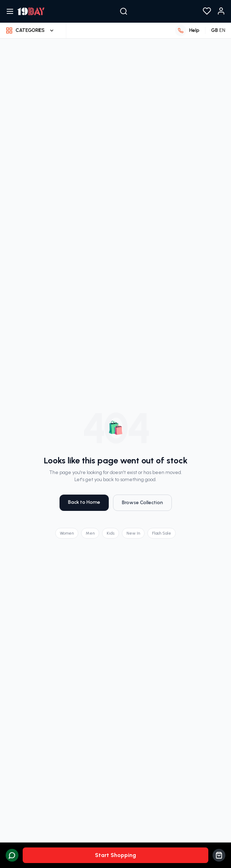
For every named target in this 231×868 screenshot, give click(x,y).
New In (134, 533)
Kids (111, 533)
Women (66, 533)
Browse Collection (143, 503)
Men (90, 533)
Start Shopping (115, 855)
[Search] (124, 11)
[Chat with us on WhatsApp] (12, 855)
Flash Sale (163, 533)
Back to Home (83, 502)
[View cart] (219, 855)
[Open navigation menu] (10, 11)
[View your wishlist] (207, 11)
